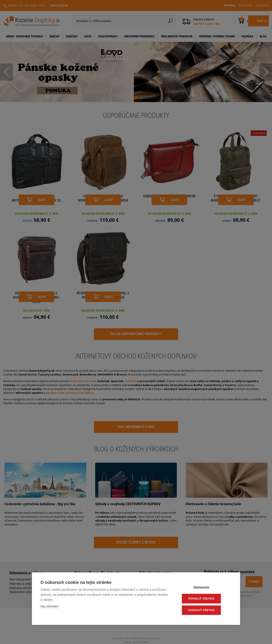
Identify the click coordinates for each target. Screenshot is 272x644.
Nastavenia (206, 588)
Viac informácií (49, 607)
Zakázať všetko (206, 610)
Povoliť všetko (206, 599)
